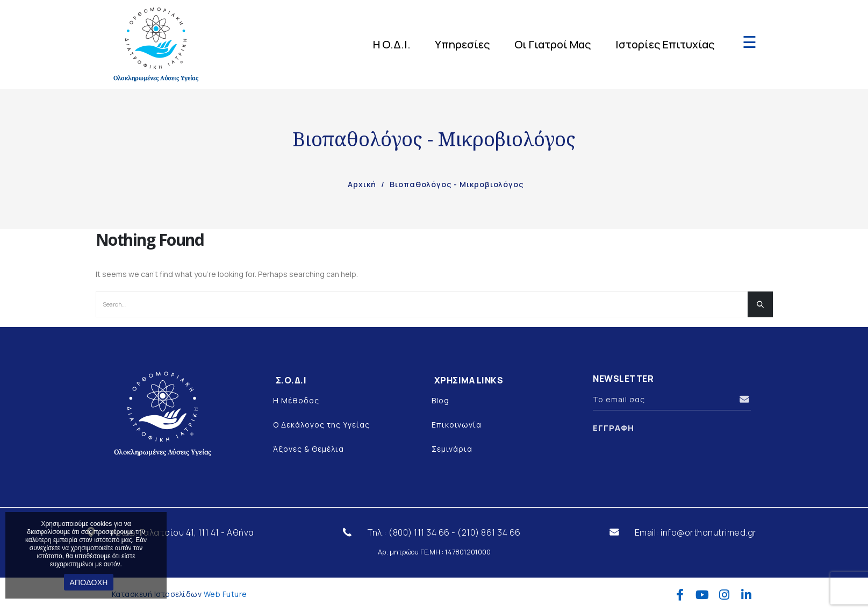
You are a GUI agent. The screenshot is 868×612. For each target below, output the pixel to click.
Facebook (680, 595)
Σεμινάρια (452, 449)
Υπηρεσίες (462, 44)
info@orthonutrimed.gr (709, 532)
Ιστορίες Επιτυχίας (665, 44)
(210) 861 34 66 (489, 532)
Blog (440, 400)
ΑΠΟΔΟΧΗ (88, 582)
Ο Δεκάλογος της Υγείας (321, 425)
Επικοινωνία (457, 425)
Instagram (724, 595)
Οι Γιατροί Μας (553, 44)
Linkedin (746, 595)
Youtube (702, 595)
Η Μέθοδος (296, 400)
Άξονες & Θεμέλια (309, 449)
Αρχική (362, 184)
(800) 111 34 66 (419, 532)
